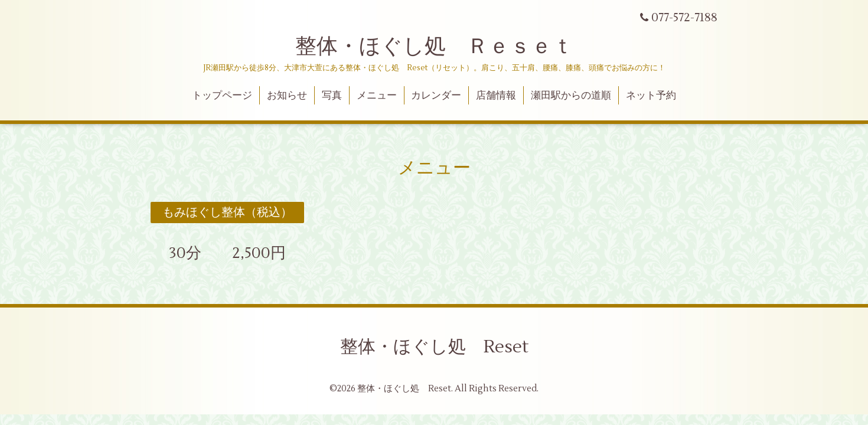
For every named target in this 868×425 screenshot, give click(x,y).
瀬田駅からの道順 (571, 96)
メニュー (377, 96)
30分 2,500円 (220, 253)
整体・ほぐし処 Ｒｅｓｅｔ (434, 47)
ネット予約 (651, 96)
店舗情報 (496, 96)
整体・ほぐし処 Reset (434, 347)
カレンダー (436, 96)
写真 (332, 96)
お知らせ (287, 96)
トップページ (222, 96)
